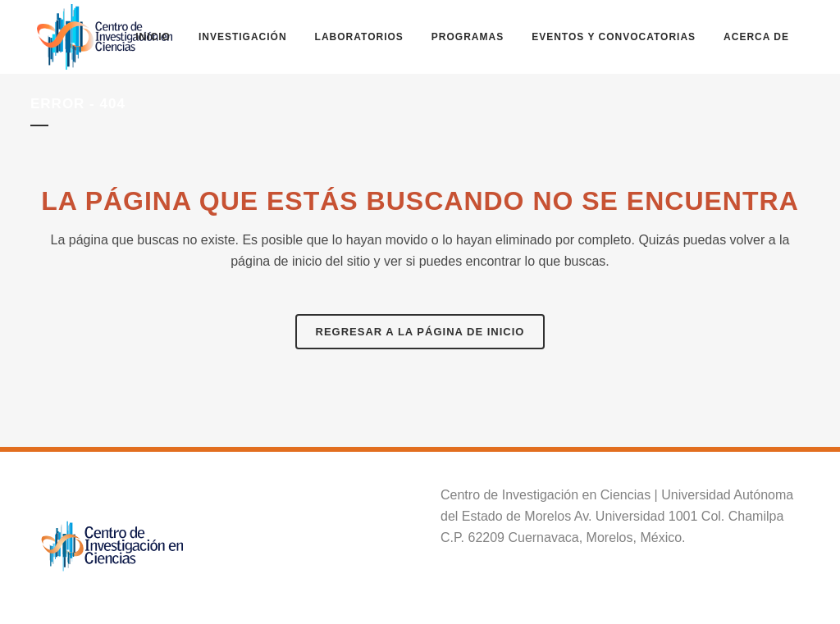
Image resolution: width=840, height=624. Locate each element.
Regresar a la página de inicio (420, 332)
